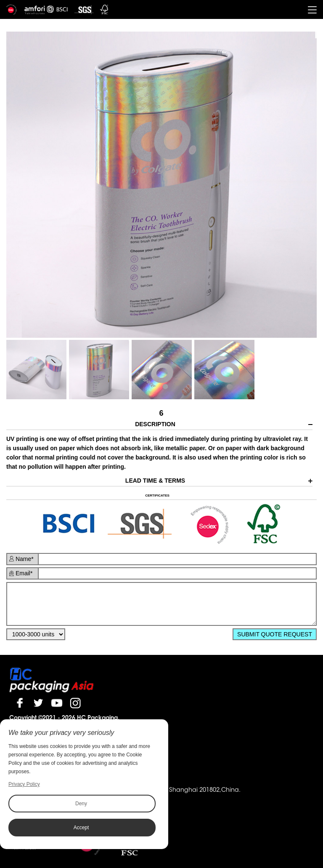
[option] (161, 185)
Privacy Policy (24, 784)
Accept (81, 828)
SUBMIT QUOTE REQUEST (275, 634)
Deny (81, 804)
